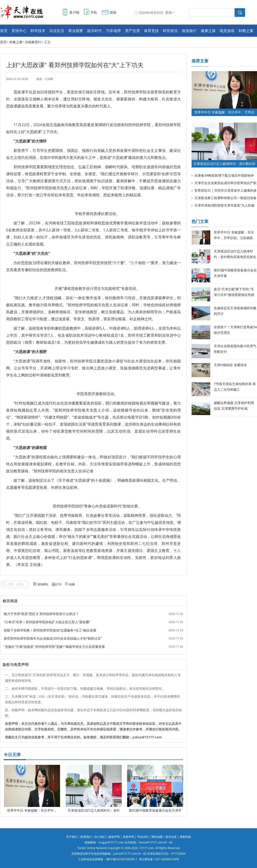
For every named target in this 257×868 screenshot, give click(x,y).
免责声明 (128, 837)
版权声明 (114, 837)
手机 (94, 12)
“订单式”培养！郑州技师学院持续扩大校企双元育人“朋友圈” (47, 622)
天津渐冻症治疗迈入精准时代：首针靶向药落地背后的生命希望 (235, 257)
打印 (59, 584)
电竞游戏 (227, 31)
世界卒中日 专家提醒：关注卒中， (32, 810)
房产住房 (132, 31)
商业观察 (76, 31)
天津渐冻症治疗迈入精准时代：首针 (94, 810)
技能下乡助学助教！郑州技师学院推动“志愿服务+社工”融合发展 (50, 630)
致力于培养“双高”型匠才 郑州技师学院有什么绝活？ (41, 614)
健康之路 (208, 31)
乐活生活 (57, 31)
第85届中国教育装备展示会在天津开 (155, 810)
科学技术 (38, 31)
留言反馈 (171, 837)
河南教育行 (33, 42)
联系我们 (86, 837)
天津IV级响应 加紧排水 (230, 365)
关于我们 (72, 837)
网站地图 (157, 837)
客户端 (74, 12)
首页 (4, 31)
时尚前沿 (170, 31)
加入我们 (100, 837)
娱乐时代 (95, 31)
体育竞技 (151, 31)
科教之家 (246, 31)
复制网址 (43, 584)
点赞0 (20, 584)
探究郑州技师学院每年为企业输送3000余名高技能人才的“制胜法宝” (53, 638)
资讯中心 (19, 31)
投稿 (113, 12)
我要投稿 (185, 837)
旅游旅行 (189, 31)
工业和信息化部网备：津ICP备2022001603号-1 (108, 859)
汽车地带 (114, 31)
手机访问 (143, 837)
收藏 (72, 584)
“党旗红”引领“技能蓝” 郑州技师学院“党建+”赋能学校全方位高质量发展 (54, 647)
